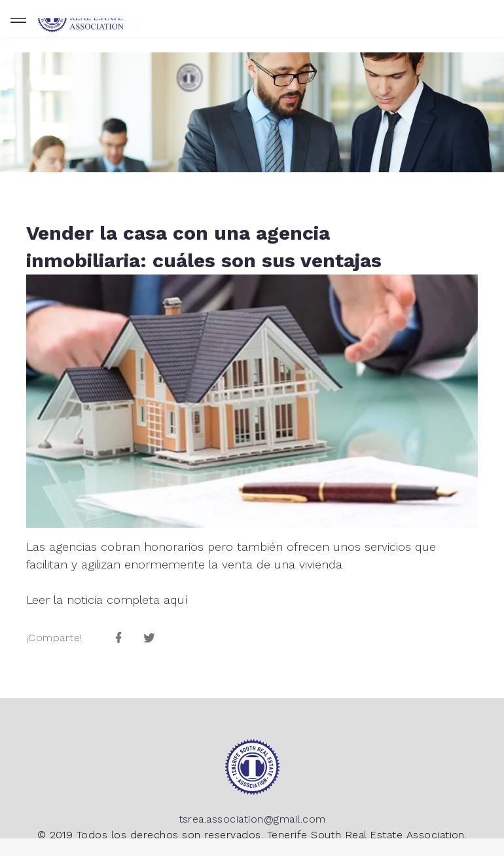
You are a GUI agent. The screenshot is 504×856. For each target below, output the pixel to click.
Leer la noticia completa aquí (107, 600)
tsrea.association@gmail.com (252, 819)
